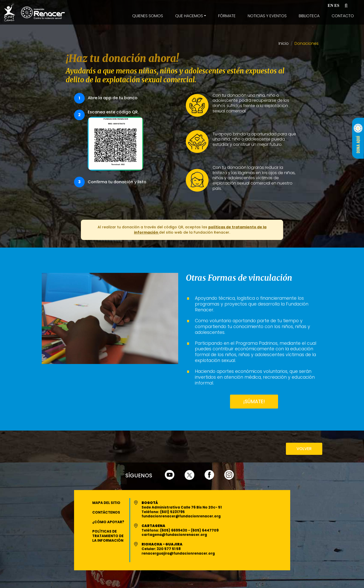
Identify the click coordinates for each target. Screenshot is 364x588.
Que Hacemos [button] (189, 16)
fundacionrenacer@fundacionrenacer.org (181, 516)
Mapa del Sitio (106, 503)
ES (337, 5)
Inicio (284, 44)
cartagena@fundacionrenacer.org (174, 535)
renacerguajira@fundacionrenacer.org (178, 553)
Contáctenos (106, 512)
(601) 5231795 (172, 512)
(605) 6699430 (174, 530)
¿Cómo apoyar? (108, 522)
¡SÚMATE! (254, 402)
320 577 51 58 (169, 549)
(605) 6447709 (205, 530)
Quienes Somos (148, 16)
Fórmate (227, 16)
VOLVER (304, 449)
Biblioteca (309, 16)
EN (330, 5)
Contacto (343, 16)
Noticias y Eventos (267, 16)
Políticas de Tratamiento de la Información (108, 536)
